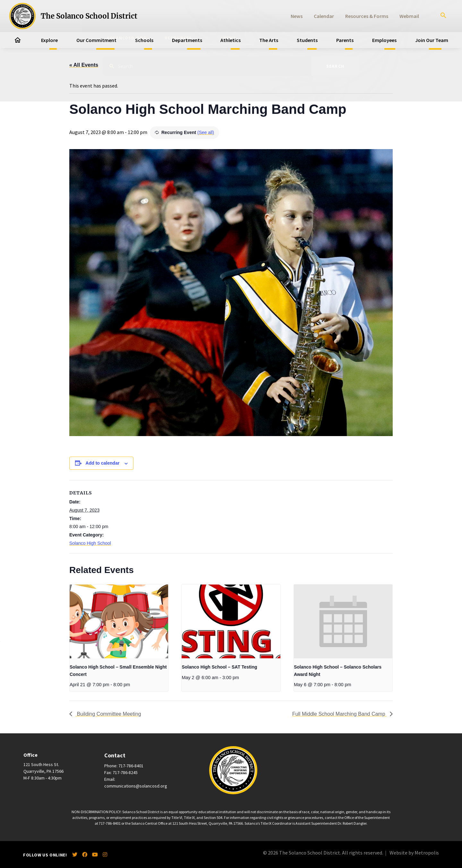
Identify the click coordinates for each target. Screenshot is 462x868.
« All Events (84, 65)
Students (307, 40)
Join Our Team (432, 40)
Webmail (409, 16)
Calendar (324, 16)
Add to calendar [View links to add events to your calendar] (103, 463)
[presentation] (119, 621)
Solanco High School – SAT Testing (219, 667)
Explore (49, 40)
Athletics (231, 40)
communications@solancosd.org (136, 786)
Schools (144, 40)
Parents (345, 40)
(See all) (206, 132)
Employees (384, 40)
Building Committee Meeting (108, 714)
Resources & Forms (367, 16)
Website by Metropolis (414, 853)
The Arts (269, 40)
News (297, 16)
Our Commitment (96, 40)
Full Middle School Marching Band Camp (339, 714)
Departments (187, 40)
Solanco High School (90, 543)
